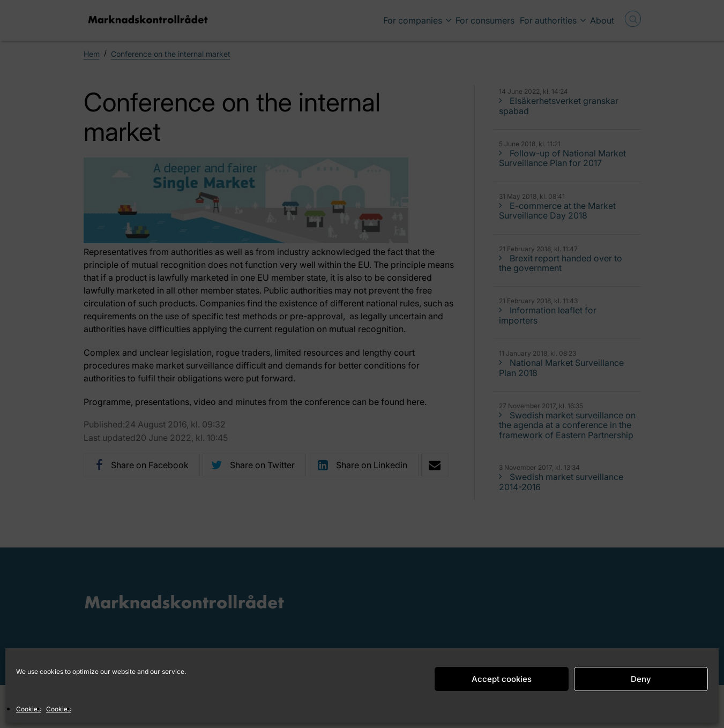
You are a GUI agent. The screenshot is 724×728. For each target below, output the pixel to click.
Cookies (28, 709)
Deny (641, 679)
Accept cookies (502, 679)
